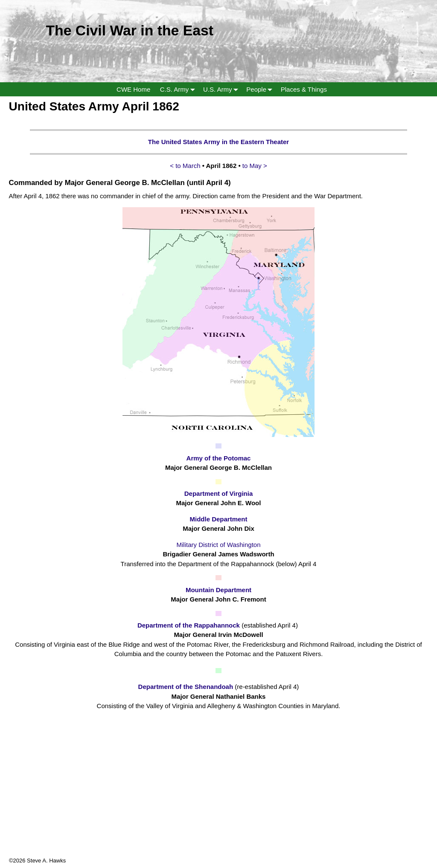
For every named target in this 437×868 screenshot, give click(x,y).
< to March (186, 166)
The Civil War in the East (130, 30)
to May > (255, 166)
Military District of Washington (219, 545)
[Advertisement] (218, 797)
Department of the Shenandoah (187, 687)
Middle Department (218, 519)
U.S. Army (222, 89)
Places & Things (304, 89)
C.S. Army (179, 89)
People (261, 89)
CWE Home (133, 89)
